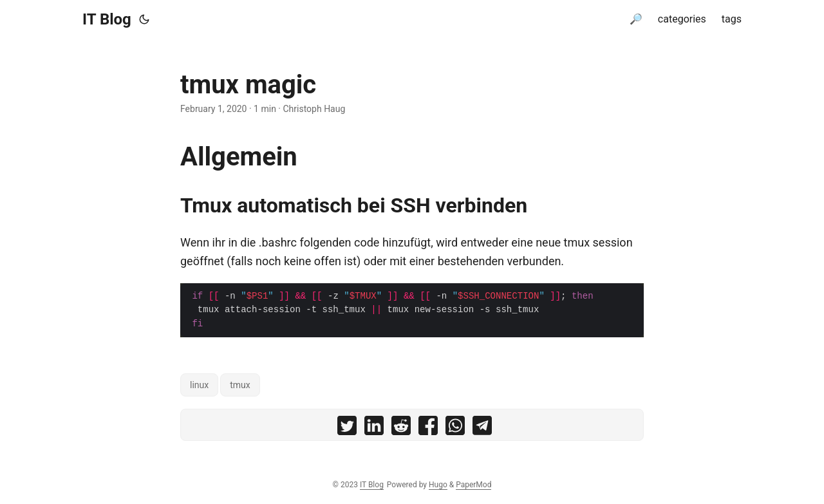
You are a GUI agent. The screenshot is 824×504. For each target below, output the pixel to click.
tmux (240, 385)
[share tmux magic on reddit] (401, 428)
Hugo (438, 485)
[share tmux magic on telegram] (482, 428)
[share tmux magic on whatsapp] (455, 428)
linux (199, 385)
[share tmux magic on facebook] (428, 428)
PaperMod (473, 485)
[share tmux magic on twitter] (347, 428)
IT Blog (107, 19)
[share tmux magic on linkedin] (374, 428)
